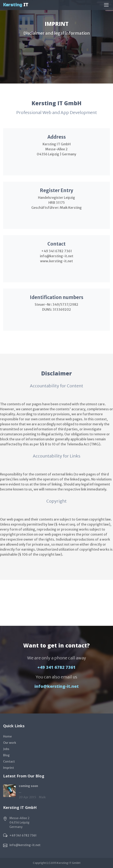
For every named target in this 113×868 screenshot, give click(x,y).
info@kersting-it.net (57, 686)
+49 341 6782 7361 (56, 667)
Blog (6, 755)
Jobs (6, 749)
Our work (10, 743)
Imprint (9, 768)
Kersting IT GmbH (69, 863)
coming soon (28, 786)
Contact (9, 762)
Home (7, 736)
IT (16, 5)
